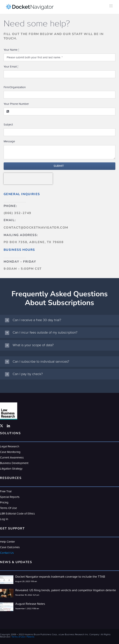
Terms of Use (18, 637)
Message (9, 141)
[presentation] (28, 179)
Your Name (11, 50)
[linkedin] (8, 426)
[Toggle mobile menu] (111, 6)
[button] (59, 320)
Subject (8, 124)
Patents (31, 637)
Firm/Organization (15, 87)
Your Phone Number (16, 104)
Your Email (11, 66)
